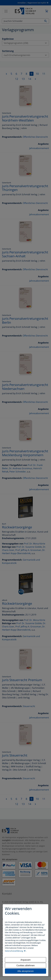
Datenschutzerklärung (14, 951)
